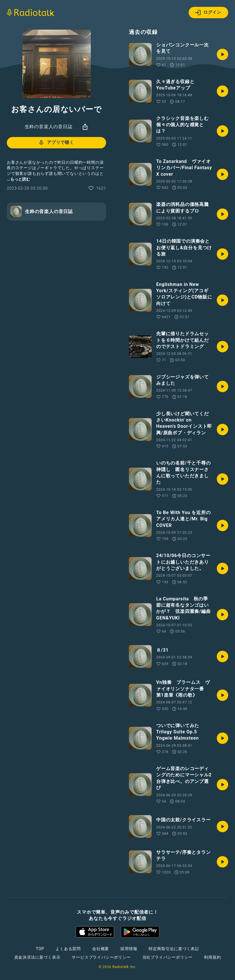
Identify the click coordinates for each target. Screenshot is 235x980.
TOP (40, 949)
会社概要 (101, 949)
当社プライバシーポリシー (168, 957)
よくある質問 (68, 949)
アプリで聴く (56, 143)
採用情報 (129, 949)
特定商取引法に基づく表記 (174, 949)
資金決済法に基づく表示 (37, 957)
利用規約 (212, 957)
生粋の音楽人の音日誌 (49, 127)
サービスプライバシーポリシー (101, 957)
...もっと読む (18, 179)
